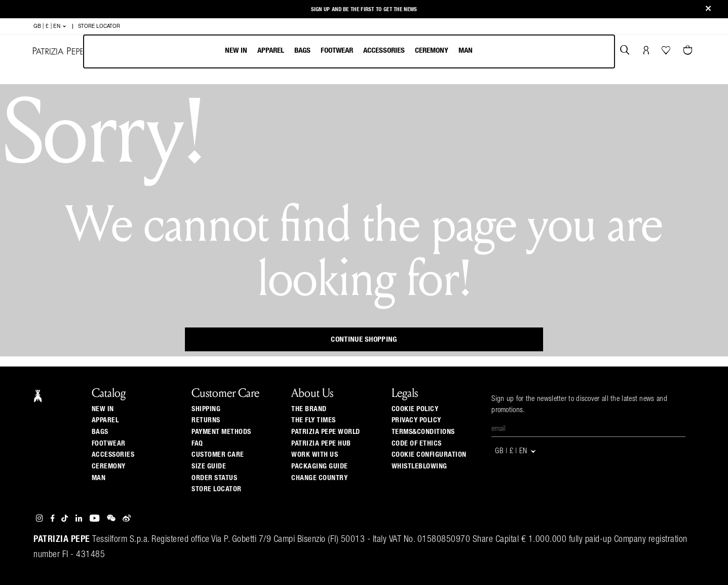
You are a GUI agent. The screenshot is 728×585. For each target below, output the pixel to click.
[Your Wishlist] (667, 53)
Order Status (214, 478)
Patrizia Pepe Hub (321, 444)
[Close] (708, 9)
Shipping (206, 409)
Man (466, 50)
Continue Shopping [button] (364, 339)
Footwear (337, 50)
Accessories (384, 50)
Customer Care (218, 455)
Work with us (315, 455)
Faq (197, 444)
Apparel (271, 50)
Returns (206, 420)
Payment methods (221, 432)
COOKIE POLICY (415, 409)
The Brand (309, 409)
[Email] (588, 429)
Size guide (209, 466)
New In (236, 50)
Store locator (217, 489)
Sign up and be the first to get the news (364, 9)
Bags (302, 50)
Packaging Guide (320, 466)
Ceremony (432, 50)
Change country (319, 478)
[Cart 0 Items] (689, 51)
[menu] (349, 51)
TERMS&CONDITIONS (423, 432)
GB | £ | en (50, 26)
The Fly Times (314, 420)
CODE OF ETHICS (417, 444)
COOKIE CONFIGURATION (429, 455)
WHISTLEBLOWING (419, 466)
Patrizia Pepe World (326, 432)
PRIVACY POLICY (416, 420)
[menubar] (349, 51)
